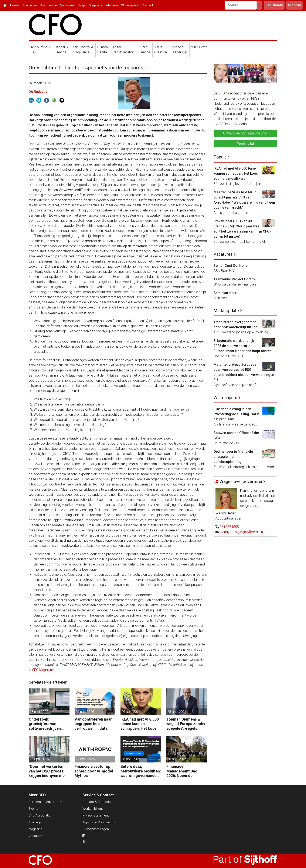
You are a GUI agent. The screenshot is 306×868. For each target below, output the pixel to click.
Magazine (96, 5)
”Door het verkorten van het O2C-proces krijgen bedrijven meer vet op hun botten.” (48, 771)
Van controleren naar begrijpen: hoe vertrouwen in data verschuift (93, 724)
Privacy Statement (96, 815)
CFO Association (40, 815)
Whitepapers (130, 5)
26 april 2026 (131, 712)
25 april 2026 (177, 712)
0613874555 (229, 527)
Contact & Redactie (97, 802)
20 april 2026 (39, 759)
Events (15, 5)
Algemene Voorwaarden (100, 822)
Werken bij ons (93, 809)
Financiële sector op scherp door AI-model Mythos (94, 771)
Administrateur (225, 293)
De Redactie (38, 92)
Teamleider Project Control (235, 279)
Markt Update (226, 311)
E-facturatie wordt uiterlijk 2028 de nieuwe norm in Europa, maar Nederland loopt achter (242, 346)
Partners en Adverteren (45, 802)
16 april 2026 (177, 759)
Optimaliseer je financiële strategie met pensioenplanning (233, 457)
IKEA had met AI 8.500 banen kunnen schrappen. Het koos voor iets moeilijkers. (140, 724)
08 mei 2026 (39, 712)
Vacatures (67, 5)
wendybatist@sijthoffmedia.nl (242, 532)
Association (49, 5)
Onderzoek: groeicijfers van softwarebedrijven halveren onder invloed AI (49, 724)
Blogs (82, 5)
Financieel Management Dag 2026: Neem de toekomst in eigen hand (182, 771)
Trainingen (30, 5)
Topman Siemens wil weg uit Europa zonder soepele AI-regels (186, 724)
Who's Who (199, 47)
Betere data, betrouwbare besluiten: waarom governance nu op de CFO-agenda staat (141, 771)
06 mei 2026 (85, 712)
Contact (147, 5)
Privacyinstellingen (96, 829)
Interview (112, 5)
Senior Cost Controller (231, 266)
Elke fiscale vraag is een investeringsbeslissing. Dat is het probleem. (237, 414)
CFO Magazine (43, 670)
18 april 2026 (131, 759)
